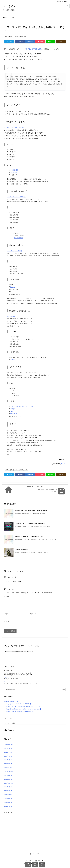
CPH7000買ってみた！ (22, 549)
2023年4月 (8, 760)
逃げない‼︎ (13, 409)
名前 (6, 614)
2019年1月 (8, 791)
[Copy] (61, 42)
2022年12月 (9, 768)
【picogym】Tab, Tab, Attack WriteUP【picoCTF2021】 (20, 712)
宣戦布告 (13, 360)
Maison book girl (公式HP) (14, 251)
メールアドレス (31, 614)
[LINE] (50, 42)
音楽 (13, 18)
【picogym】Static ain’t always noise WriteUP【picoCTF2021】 (22, 706)
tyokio (63, 464)
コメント (7, 596)
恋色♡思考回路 (18, 238)
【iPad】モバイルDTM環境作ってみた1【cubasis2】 (32, 511)
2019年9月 (8, 787)
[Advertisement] (35, 827)
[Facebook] (20, 42)
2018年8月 (8, 802)
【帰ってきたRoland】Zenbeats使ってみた (29, 536)
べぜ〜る (13, 411)
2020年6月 (8, 779)
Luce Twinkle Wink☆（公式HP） (16, 197)
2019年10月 (9, 783)
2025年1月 (8, 748)
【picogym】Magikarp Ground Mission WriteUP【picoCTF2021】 (23, 709)
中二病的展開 (14, 170)
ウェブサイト (8, 622)
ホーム (6, 18)
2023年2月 (8, 764)
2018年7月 (8, 806)
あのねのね (14, 172)
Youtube (7, 682)
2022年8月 (8, 775)
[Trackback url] (35, 651)
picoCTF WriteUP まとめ (11, 701)
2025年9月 (9, 745)
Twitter (6, 677)
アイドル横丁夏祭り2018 (34, 49)
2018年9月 (8, 799)
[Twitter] (9, 42)
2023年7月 (8, 756)
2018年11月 (9, 795)
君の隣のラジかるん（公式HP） (15, 127)
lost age (13, 287)
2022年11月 (9, 772)
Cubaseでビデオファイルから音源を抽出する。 (30, 524)
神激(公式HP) (11, 316)
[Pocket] (40, 42)
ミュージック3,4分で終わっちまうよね (21, 406)
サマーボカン (14, 414)
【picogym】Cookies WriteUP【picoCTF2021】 (18, 704)
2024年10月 (9, 752)
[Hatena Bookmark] (30, 42)
